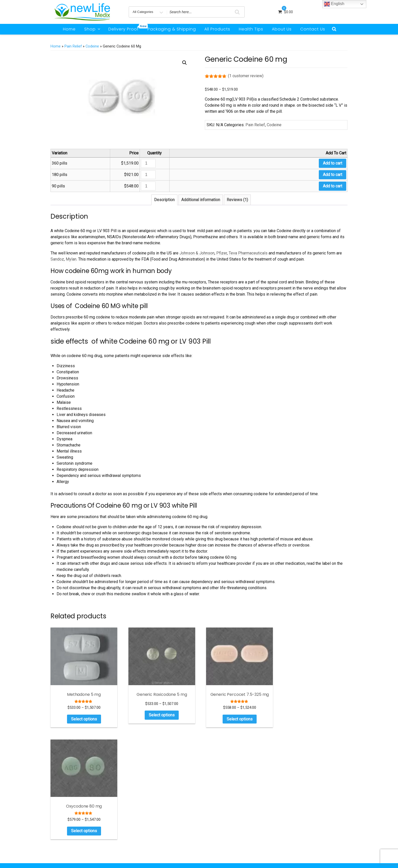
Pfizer (222, 253)
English (334, 4)
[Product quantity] (148, 163)
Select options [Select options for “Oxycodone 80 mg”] (313, 718)
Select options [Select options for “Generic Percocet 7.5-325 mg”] (237, 718)
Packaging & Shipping (172, 29)
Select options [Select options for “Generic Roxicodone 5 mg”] (160, 714)
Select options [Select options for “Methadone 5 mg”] (83, 718)
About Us (282, 29)
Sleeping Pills (297, 816)
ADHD (291, 786)
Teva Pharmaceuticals (248, 253)
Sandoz (57, 259)
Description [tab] (164, 200)
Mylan (71, 259)
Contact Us (313, 29)
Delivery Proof (125, 28)
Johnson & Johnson (197, 253)
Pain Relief (73, 46)
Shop (93, 29)
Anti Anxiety (296, 793)
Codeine (92, 46)
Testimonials (296, 831)
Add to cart (333, 163)
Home (69, 29)
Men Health (295, 801)
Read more (101, 808)
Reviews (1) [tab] (237, 200)
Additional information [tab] (201, 200)
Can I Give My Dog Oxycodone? (235, 839)
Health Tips (251, 29)
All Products (217, 29)
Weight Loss (296, 824)
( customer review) (246, 76)
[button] (185, 63)
